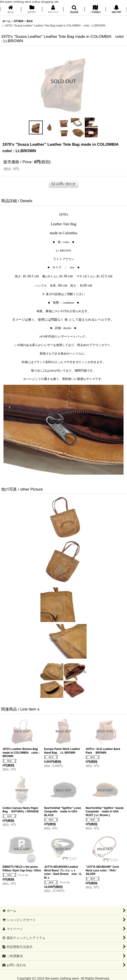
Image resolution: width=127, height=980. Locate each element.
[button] (74, 10)
